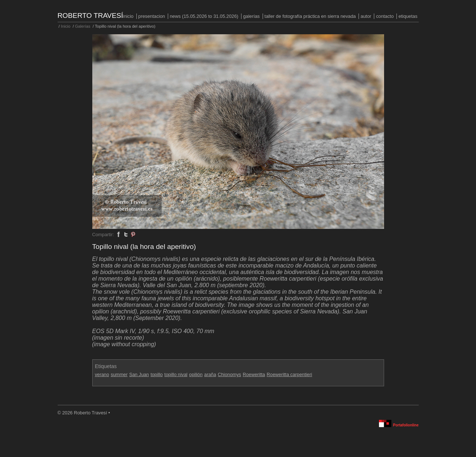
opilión (196, 374)
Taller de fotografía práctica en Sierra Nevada (310, 16)
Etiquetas (408, 16)
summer (119, 374)
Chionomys (229, 374)
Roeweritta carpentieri (289, 374)
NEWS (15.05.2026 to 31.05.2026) (204, 16)
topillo (157, 374)
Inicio (128, 16)
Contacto (385, 16)
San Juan (139, 374)
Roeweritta (254, 374)
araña (210, 374)
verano (102, 374)
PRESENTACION (152, 16)
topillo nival (176, 374)
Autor (366, 16)
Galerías (251, 16)
